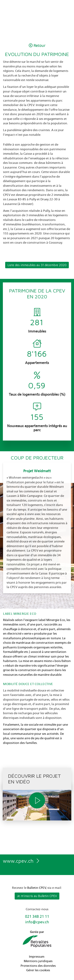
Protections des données (38, 966)
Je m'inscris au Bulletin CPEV (37, 896)
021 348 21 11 (37, 917)
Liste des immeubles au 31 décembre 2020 (37, 270)
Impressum (37, 957)
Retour (37, 46)
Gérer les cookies (38, 970)
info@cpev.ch (37, 922)
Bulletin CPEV (37, 888)
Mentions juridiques (38, 961)
